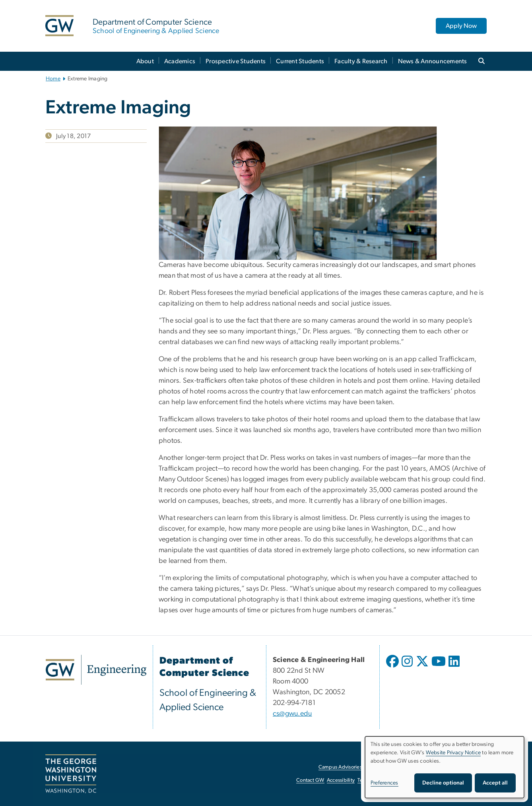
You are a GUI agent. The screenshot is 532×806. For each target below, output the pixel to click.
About (145, 61)
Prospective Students (236, 61)
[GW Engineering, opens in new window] (96, 670)
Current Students (300, 61)
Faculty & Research (361, 61)
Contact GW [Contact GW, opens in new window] (310, 780)
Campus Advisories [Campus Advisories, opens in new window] (340, 767)
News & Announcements (433, 61)
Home (53, 79)
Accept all (495, 783)
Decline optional (443, 783)
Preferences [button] (384, 783)
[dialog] (445, 767)
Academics (180, 61)
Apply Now (461, 26)
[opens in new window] (393, 667)
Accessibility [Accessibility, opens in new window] (341, 780)
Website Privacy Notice (453, 753)
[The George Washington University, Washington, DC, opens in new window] (71, 774)
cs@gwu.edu (292, 714)
